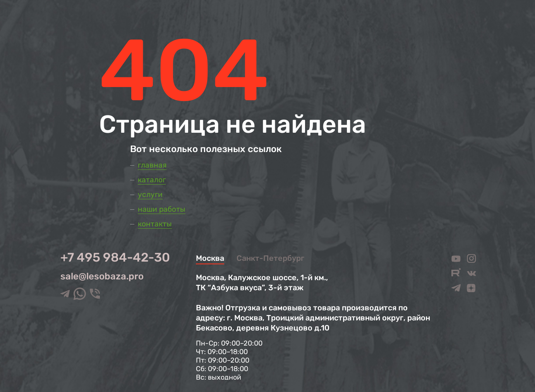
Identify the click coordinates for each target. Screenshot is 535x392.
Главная (152, 165)
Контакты (155, 224)
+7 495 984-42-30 (115, 257)
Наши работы (162, 209)
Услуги (150, 194)
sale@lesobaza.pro (102, 276)
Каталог (152, 180)
